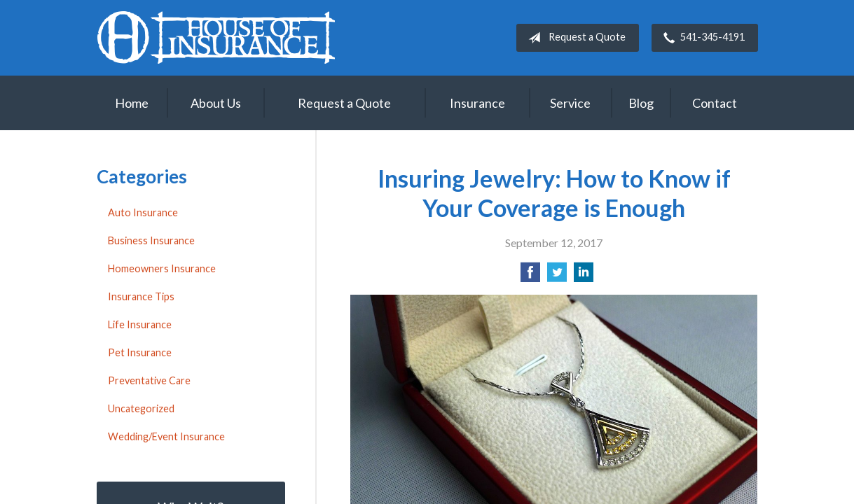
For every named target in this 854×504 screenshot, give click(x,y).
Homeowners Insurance (162, 268)
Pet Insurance (140, 352)
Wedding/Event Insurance (166, 436)
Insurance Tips (141, 296)
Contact (715, 103)
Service (570, 103)
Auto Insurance (143, 212)
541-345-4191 (701, 38)
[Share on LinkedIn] (584, 276)
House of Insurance (216, 37)
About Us (216, 103)
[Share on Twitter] (557, 276)
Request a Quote (574, 38)
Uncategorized (141, 408)
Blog (641, 103)
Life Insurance (140, 324)
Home (132, 103)
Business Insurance (151, 240)
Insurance (477, 103)
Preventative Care (149, 380)
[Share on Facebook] (530, 276)
